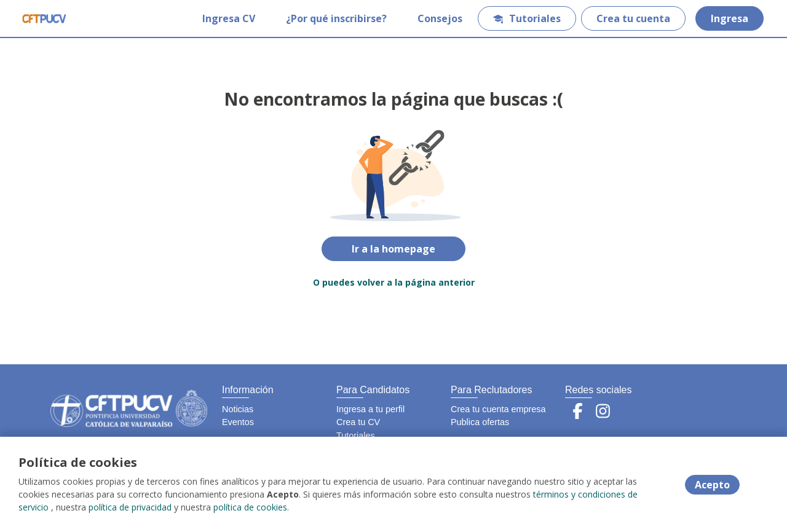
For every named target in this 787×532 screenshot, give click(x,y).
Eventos (238, 422)
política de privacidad (130, 507)
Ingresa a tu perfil (370, 409)
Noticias (238, 409)
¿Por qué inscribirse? (336, 18)
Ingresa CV (229, 18)
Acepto (712, 485)
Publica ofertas (480, 422)
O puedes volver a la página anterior (394, 282)
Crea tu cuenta (633, 18)
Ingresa (730, 18)
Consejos (440, 18)
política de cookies (250, 507)
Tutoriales (527, 18)
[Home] (44, 18)
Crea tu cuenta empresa (498, 409)
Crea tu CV (358, 422)
